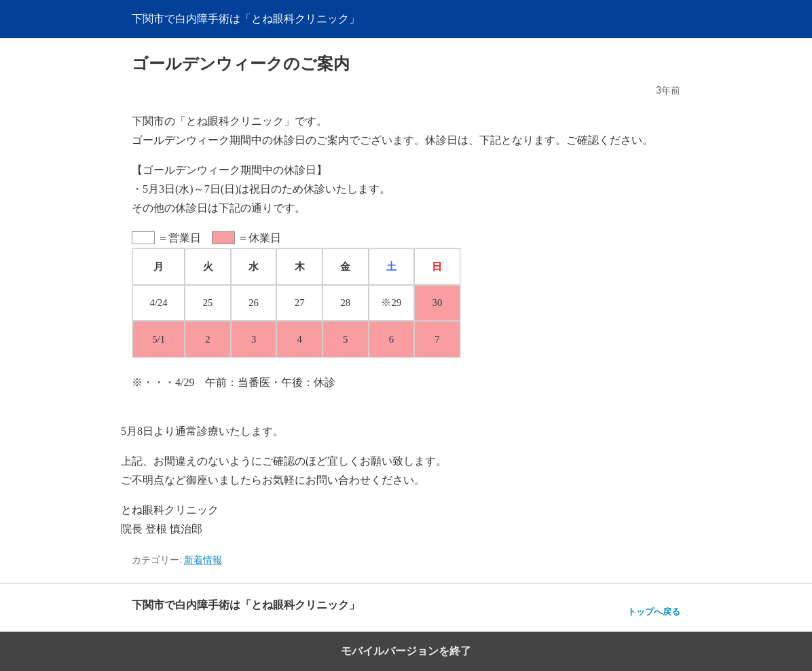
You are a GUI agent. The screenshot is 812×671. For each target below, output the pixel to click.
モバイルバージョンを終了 (406, 651)
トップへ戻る (654, 612)
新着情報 (203, 560)
